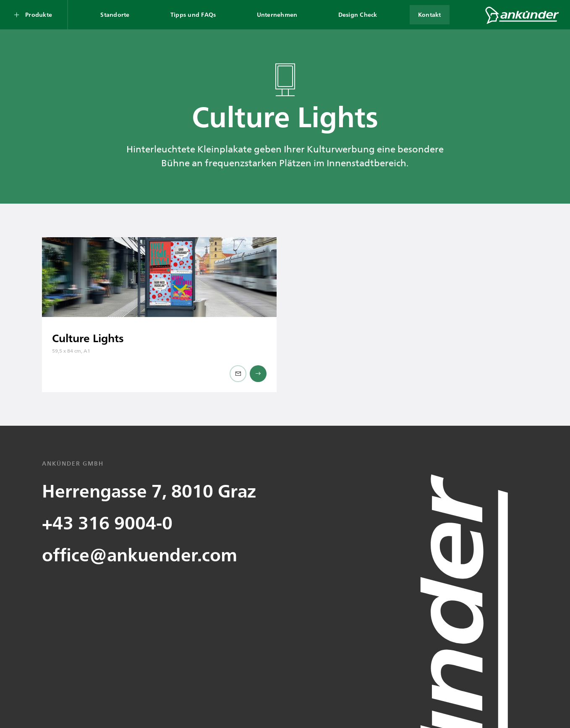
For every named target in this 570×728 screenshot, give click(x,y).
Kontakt (430, 14)
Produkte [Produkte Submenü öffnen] (39, 14)
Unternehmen (277, 14)
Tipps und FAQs (193, 14)
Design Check (358, 14)
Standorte (115, 14)
